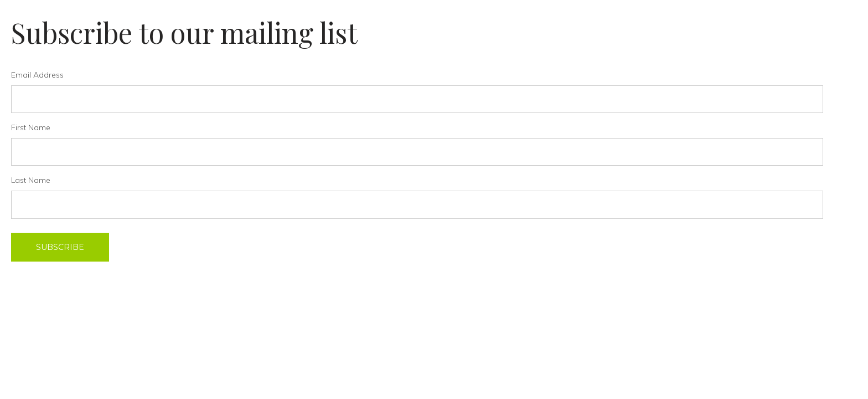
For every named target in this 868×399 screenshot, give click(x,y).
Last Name (31, 180)
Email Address (37, 75)
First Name (31, 127)
